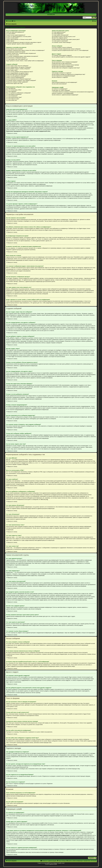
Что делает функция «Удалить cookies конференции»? (19, 44)
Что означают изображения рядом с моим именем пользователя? (22, 56)
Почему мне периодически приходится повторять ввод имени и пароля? (24, 42)
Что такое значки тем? (12, 100)
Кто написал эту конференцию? (60, 89)
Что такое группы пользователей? (60, 35)
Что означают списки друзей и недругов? (62, 55)
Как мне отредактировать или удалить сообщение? (19, 67)
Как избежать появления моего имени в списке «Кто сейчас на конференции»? (25, 50)
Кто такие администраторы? (59, 32)
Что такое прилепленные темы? (14, 97)
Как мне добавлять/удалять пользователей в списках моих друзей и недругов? (71, 57)
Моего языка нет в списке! (12, 55)
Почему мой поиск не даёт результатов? (62, 63)
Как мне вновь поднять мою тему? (14, 83)
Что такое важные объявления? (14, 94)
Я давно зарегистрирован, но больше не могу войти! (19, 39)
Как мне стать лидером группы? (60, 38)
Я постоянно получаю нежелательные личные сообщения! (66, 49)
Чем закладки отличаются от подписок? (62, 73)
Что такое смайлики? (11, 91)
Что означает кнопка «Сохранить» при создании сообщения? (21, 80)
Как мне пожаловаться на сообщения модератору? (19, 79)
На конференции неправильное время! (16, 52)
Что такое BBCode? (11, 88)
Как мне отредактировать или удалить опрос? (17, 73)
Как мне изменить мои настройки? (14, 49)
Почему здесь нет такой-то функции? (61, 90)
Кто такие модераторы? (58, 34)
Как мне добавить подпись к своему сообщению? (18, 69)
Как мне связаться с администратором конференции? (65, 95)
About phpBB (70, 816)
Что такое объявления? (12, 96)
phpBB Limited (55, 814)
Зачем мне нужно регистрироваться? (15, 32)
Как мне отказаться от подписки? (60, 77)
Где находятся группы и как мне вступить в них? (64, 37)
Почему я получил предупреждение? (15, 78)
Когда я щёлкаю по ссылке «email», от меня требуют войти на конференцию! (25, 61)
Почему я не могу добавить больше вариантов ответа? (20, 72)
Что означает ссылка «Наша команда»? (62, 42)
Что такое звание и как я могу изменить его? (17, 59)
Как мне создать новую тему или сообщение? (17, 66)
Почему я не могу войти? (12, 38)
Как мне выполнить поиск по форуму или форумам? (65, 62)
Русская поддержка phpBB (51, 864)
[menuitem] (13, 21)
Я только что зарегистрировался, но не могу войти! (19, 37)
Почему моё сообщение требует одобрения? (17, 82)
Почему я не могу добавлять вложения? (16, 76)
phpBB (41, 260)
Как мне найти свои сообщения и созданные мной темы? (66, 68)
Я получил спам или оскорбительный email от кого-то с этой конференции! (70, 50)
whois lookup (19, 834)
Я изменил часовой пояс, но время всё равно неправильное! (21, 53)
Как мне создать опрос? (12, 70)
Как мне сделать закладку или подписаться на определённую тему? (68, 74)
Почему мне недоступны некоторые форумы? (17, 75)
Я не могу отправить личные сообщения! (62, 47)
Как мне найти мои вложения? (59, 84)
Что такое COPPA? (11, 34)
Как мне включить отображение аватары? (16, 58)
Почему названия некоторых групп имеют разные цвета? (66, 39)
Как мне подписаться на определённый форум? (64, 76)
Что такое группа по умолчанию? (60, 41)
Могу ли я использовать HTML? (14, 90)
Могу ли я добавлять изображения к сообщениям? (18, 93)
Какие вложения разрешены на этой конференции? (64, 82)
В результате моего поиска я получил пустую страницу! (65, 65)
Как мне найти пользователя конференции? (63, 66)
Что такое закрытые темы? (13, 99)
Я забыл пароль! (10, 41)
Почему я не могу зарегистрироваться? (16, 35)
